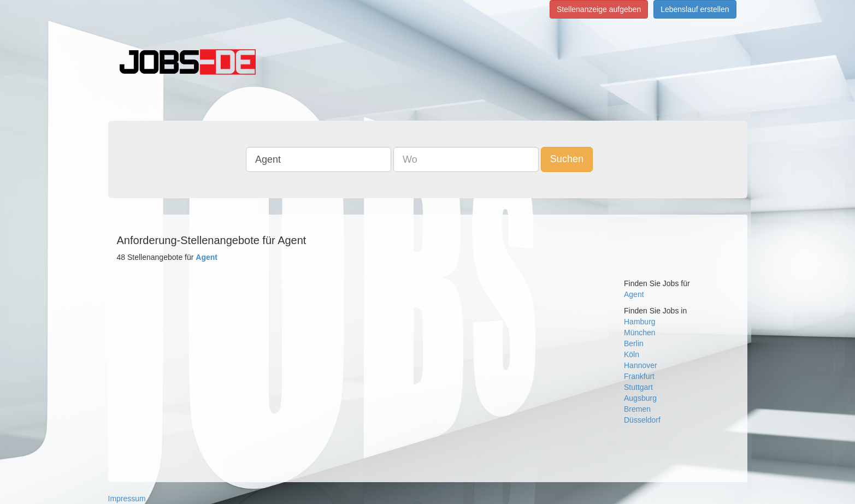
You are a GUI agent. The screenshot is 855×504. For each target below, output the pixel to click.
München (640, 333)
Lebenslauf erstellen (695, 9)
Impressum (127, 499)
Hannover (641, 365)
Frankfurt (639, 376)
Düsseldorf (642, 420)
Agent (634, 294)
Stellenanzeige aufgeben (599, 9)
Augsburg (640, 398)
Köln (632, 354)
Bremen (637, 409)
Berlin (634, 343)
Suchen (567, 159)
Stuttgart (638, 387)
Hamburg (640, 322)
